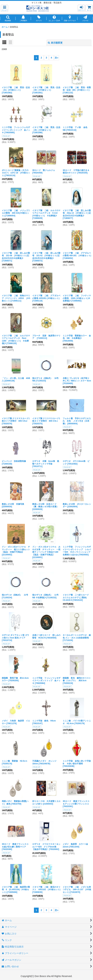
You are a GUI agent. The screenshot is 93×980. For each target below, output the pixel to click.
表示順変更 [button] (55, 43)
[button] (5, 8)
